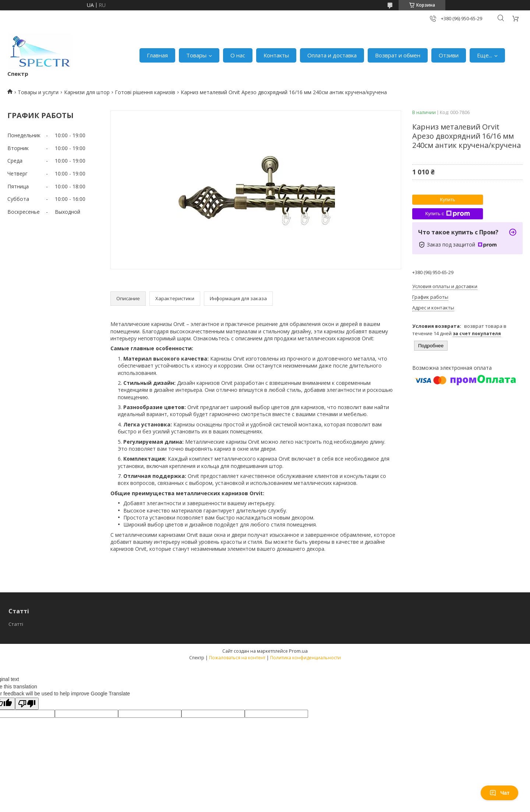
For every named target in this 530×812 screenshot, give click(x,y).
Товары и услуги (38, 92)
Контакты (276, 55)
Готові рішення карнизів (145, 92)
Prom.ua (298, 651)
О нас (238, 55)
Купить (447, 200)
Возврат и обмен (398, 55)
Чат (499, 793)
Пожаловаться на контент (237, 658)
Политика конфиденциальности (305, 658)
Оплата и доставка (332, 55)
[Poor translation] (27, 704)
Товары (196, 55)
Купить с (447, 214)
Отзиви (449, 55)
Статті (16, 624)
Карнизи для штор (87, 92)
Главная (157, 55)
